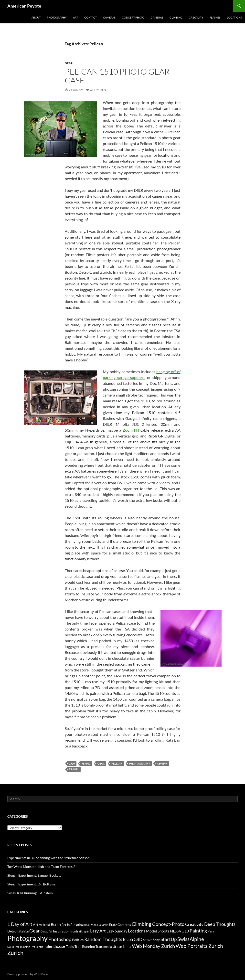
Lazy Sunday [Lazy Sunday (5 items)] (117, 931)
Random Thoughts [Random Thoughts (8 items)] (103, 939)
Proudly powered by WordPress (28, 974)
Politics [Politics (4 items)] (78, 940)
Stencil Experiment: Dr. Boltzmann (33, 884)
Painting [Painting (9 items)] (198, 931)
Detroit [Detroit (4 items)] (13, 931)
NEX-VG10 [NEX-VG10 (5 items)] (179, 931)
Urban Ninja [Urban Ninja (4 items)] (122, 946)
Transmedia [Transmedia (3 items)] (104, 947)
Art (75, 17)
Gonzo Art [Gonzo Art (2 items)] (46, 931)
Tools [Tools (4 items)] (70, 946)
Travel (74, 769)
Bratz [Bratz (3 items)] (113, 925)
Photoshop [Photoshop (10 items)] (60, 939)
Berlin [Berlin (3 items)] (66, 925)
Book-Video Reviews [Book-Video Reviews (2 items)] (96, 925)
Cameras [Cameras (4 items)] (124, 925)
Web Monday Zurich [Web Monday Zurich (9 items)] (153, 946)
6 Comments (100, 90)
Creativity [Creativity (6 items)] (194, 924)
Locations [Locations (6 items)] (137, 931)
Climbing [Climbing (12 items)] (142, 924)
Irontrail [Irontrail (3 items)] (76, 931)
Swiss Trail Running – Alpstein (30, 893)
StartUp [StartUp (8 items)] (169, 939)
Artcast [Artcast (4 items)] (44, 925)
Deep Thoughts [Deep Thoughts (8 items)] (220, 924)
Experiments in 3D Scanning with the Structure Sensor (48, 858)
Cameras (109, 17)
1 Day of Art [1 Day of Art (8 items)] (20, 924)
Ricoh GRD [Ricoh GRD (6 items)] (133, 939)
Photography (57, 17)
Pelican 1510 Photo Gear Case (117, 76)
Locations (234, 17)
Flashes (215, 17)
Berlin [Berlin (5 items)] (56, 924)
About (36, 17)
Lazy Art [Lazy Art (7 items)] (98, 931)
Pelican (117, 763)
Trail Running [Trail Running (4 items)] (85, 946)
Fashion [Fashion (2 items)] (24, 931)
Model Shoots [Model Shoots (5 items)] (158, 931)
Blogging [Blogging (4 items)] (77, 925)
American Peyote (24, 6)
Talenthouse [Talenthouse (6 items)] (54, 946)
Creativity (196, 17)
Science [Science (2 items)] (148, 940)
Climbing (176, 17)
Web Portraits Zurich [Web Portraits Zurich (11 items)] (199, 946)
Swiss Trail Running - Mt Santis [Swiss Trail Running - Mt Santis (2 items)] (25, 947)
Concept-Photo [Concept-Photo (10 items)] (168, 924)
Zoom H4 (131, 430)
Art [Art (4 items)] (36, 925)
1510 (72, 763)
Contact (91, 17)
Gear (69, 63)
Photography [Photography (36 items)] (27, 938)
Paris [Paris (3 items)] (211, 931)
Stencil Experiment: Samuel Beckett (34, 875)
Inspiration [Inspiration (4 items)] (61, 931)
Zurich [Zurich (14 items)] (15, 953)
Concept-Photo (133, 17)
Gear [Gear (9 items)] (35, 931)
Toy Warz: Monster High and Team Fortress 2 (41, 867)
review (162, 763)
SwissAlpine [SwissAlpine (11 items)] (191, 939)
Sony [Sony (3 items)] (156, 940)
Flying (86, 763)
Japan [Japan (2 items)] (86, 931)
